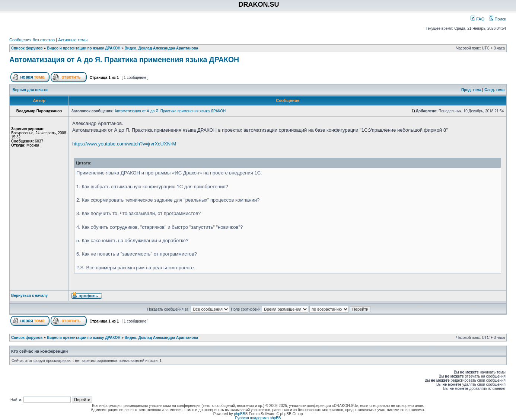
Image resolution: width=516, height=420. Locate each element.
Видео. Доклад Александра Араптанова (162, 48)
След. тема (494, 90)
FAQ (477, 19)
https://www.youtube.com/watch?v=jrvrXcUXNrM (124, 144)
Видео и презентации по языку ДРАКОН (84, 48)
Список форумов (27, 48)
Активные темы (73, 40)
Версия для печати (30, 90)
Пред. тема (471, 90)
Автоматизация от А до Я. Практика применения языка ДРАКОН (124, 60)
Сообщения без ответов (32, 40)
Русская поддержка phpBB (258, 418)
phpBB (239, 414)
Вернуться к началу (29, 296)
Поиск (497, 19)
